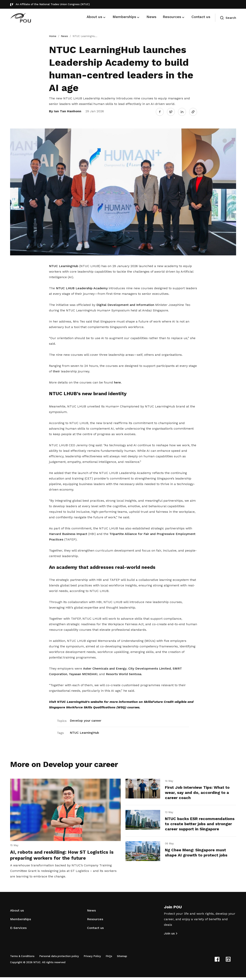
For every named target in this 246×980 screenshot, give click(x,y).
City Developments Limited (150, 667)
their (56, 370)
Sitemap (122, 959)
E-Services (18, 931)
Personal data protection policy (59, 959)
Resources (95, 922)
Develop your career (86, 720)
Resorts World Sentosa (124, 673)
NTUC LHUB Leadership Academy (82, 287)
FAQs (109, 959)
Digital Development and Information (125, 304)
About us (17, 913)
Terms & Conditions (22, 959)
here (117, 381)
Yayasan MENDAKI (83, 673)
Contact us (95, 931)
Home (53, 36)
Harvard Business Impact (68, 533)
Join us (169, 936)
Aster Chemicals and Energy (105, 667)
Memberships (21, 922)
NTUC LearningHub (64, 265)
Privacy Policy (92, 959)
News (64, 36)
